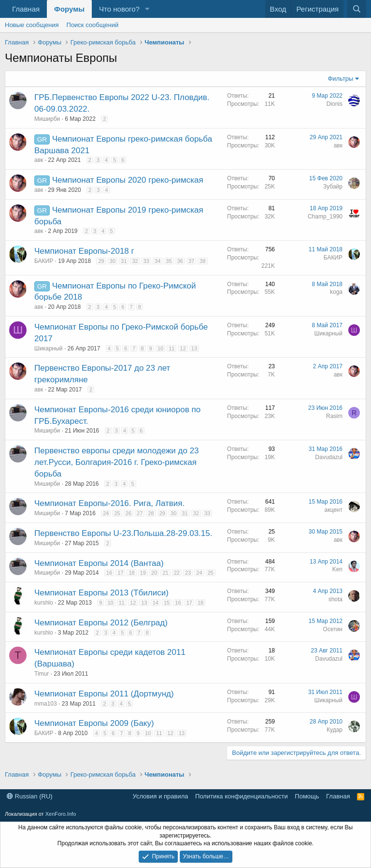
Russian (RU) (30, 796)
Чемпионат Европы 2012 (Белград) (101, 623)
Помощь (307, 796)
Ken (337, 569)
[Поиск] (357, 9)
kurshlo (44, 603)
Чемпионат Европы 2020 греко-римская (128, 180)
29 (101, 261)
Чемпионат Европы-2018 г (84, 251)
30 (113, 261)
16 (109, 573)
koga (336, 292)
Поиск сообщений (93, 25)
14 (156, 603)
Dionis (335, 104)
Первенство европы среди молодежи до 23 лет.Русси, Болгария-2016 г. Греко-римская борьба (117, 462)
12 (183, 348)
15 (167, 603)
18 (131, 573)
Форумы (69, 9)
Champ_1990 (325, 217)
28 (151, 513)
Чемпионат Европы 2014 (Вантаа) (99, 563)
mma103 (46, 704)
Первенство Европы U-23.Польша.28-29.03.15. (123, 533)
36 (180, 261)
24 (106, 513)
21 (165, 573)
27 (140, 513)
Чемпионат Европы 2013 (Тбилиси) (101, 593)
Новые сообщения (32, 25)
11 (171, 348)
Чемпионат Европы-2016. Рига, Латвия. (109, 503)
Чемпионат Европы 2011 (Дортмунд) (104, 694)
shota (335, 599)
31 (124, 261)
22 (177, 573)
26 (128, 513)
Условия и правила (161, 796)
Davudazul (329, 457)
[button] (147, 9)
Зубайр (333, 187)
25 (117, 513)
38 (202, 261)
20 (154, 573)
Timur (42, 674)
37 (191, 261)
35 (169, 261)
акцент (334, 510)
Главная (26, 9)
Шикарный (49, 348)
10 (160, 348)
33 (146, 261)
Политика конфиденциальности (242, 796)
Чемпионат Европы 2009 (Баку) (94, 723)
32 (135, 261)
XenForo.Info (61, 814)
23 (188, 573)
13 (194, 348)
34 (157, 261)
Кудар (335, 730)
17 (120, 573)
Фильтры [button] (340, 79)
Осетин (333, 629)
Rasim (334, 416)
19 (143, 573)
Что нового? (119, 9)
